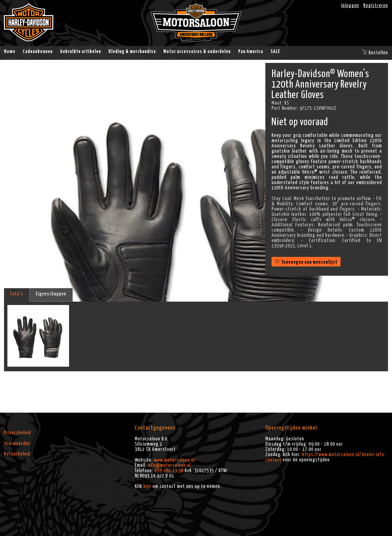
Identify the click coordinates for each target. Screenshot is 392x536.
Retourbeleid (17, 454)
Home (10, 52)
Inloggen (350, 6)
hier (147, 486)
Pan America (251, 52)
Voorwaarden (17, 443)
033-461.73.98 (169, 471)
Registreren (376, 6)
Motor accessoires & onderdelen (197, 52)
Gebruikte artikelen (81, 52)
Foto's (17, 294)
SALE (275, 52)
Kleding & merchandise (132, 52)
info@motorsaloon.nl (169, 465)
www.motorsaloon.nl (174, 460)
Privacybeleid (17, 433)
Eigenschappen (51, 294)
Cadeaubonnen (38, 52)
